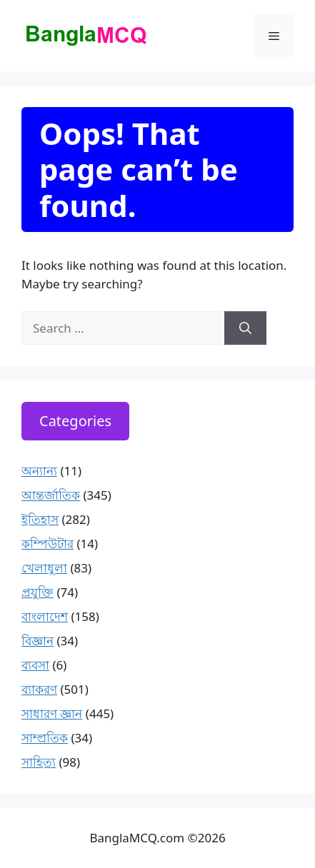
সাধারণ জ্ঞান (52, 713)
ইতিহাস (40, 519)
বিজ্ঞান (37, 641)
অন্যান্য (39, 471)
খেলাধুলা (44, 568)
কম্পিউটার (47, 544)
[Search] (245, 328)
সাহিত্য (39, 762)
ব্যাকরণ (39, 689)
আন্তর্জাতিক (51, 495)
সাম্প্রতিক (45, 738)
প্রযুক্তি (37, 592)
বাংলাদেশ (45, 616)
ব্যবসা (35, 665)
